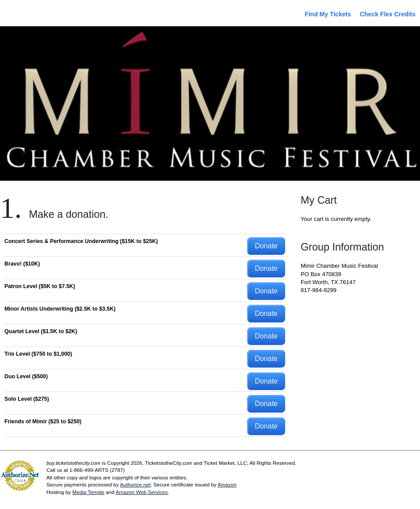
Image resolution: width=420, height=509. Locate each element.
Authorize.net (135, 484)
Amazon (227, 484)
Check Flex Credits (388, 14)
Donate (266, 246)
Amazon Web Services (141, 492)
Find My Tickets (328, 14)
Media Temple (88, 492)
